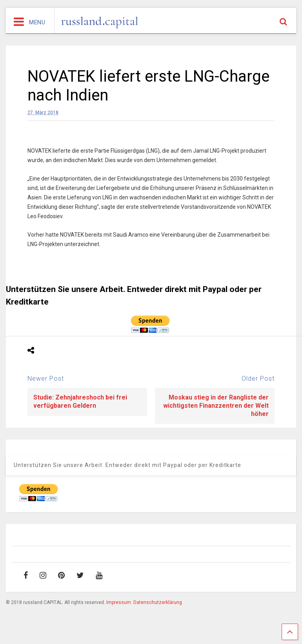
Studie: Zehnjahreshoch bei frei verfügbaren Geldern (80, 401)
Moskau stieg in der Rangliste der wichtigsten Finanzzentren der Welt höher (216, 406)
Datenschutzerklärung (158, 602)
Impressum (119, 602)
